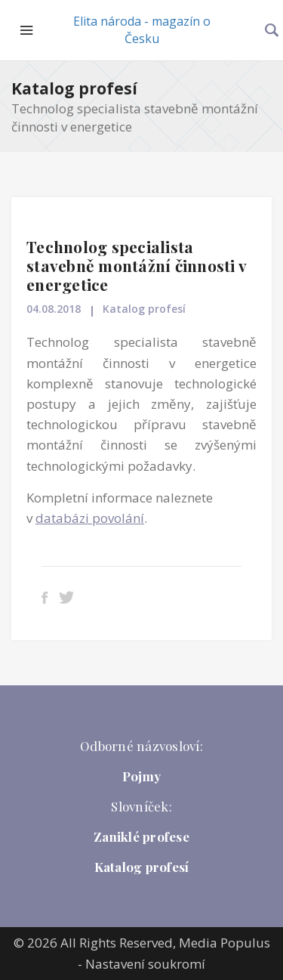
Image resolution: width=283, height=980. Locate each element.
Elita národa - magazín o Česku (142, 30)
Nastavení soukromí (145, 964)
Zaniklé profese (141, 836)
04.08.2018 (54, 309)
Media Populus (225, 943)
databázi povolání (90, 518)
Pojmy (141, 776)
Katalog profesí (74, 88)
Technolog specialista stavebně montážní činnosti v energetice (136, 265)
